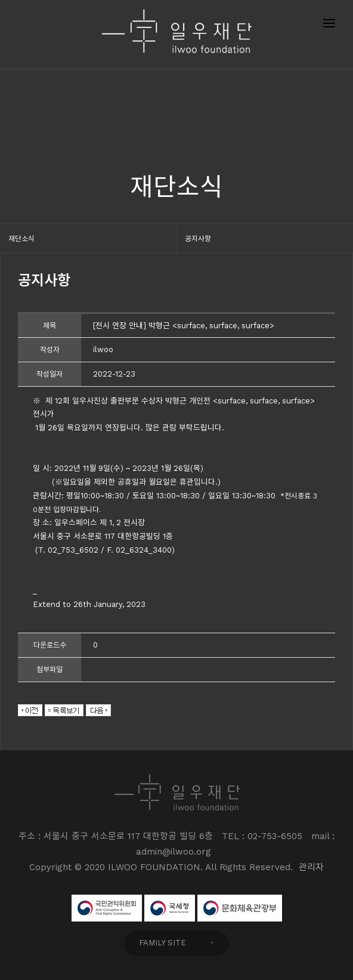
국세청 (170, 908)
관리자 (311, 867)
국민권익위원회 (107, 908)
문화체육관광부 (240, 908)
